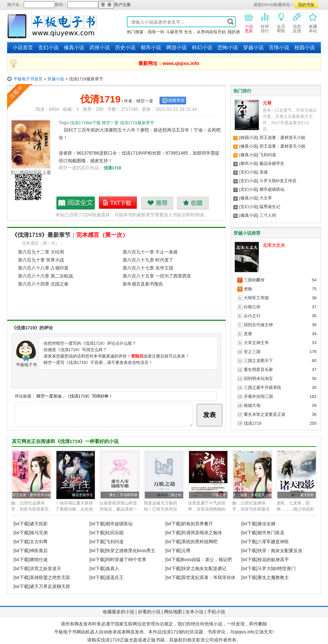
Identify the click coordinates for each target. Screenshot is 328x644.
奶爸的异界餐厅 (197, 524)
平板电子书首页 (28, 79)
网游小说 (176, 48)
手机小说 (216, 612)
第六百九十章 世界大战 (41, 260)
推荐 (157, 203)
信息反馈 (297, 23)
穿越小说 (253, 48)
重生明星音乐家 (258, 370)
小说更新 (249, 23)
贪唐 (248, 334)
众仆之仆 (252, 316)
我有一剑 (156, 32)
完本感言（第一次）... (43, 243)
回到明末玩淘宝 (258, 378)
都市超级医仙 (272, 189)
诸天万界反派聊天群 (50, 586)
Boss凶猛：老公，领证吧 (207, 559)
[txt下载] (22, 524)
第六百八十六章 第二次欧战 (45, 276)
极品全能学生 (272, 163)
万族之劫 (175, 495)
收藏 (193, 203)
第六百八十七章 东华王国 (148, 268)
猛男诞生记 (270, 207)
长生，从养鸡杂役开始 (205, 32)
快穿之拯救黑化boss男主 (131, 551)
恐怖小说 (228, 48)
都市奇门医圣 (271, 533)
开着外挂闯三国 (258, 396)
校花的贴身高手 (273, 559)
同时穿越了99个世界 (126, 559)
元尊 (267, 103)
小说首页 (23, 48)
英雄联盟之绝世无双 (50, 577)
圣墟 (264, 172)
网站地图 (173, 612)
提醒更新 (176, 100)
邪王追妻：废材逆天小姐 (282, 137)
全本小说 (194, 612)
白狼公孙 (252, 307)
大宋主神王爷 (256, 343)
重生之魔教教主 (273, 577)
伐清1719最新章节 (76, 203)
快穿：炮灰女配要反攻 (280, 551)
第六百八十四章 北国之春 (43, 284)
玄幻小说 (48, 48)
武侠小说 (100, 48)
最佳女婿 (266, 524)
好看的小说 (149, 612)
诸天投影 (307, 495)
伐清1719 (112, 168)
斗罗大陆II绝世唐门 (277, 568)
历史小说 (125, 48)
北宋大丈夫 (274, 245)
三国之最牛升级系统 (262, 387)
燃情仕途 (39, 559)
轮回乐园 (115, 533)
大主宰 (266, 198)
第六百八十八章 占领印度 (43, 268)
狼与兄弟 (39, 533)
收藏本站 (313, 23)
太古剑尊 (39, 542)
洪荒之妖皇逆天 (45, 568)
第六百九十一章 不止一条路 (150, 252)
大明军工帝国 (256, 298)
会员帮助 (281, 23)
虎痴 (248, 289)
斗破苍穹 (174, 32)
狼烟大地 (252, 405)
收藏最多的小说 (119, 612)
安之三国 (252, 352)
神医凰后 (39, 551)
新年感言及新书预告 (143, 284)
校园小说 (305, 48)
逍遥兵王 (115, 577)
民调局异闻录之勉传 (202, 533)
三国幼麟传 (254, 280)
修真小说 (74, 48)
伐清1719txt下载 (118, 203)
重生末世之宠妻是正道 (265, 414)
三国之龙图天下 (258, 361)
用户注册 (122, 5)
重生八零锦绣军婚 (123, 495)
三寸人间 (268, 215)
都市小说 (151, 48)
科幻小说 (202, 48)
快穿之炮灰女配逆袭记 (204, 568)
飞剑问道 (268, 155)
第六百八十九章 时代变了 (148, 260)
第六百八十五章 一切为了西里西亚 (157, 276)
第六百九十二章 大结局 (41, 252)
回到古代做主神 (258, 325)
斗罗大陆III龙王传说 (278, 181)
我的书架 (306, 5)
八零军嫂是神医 (273, 542)
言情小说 (279, 48)
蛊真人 (112, 568)
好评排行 (265, 23)
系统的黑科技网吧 (200, 542)
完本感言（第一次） (102, 235)
